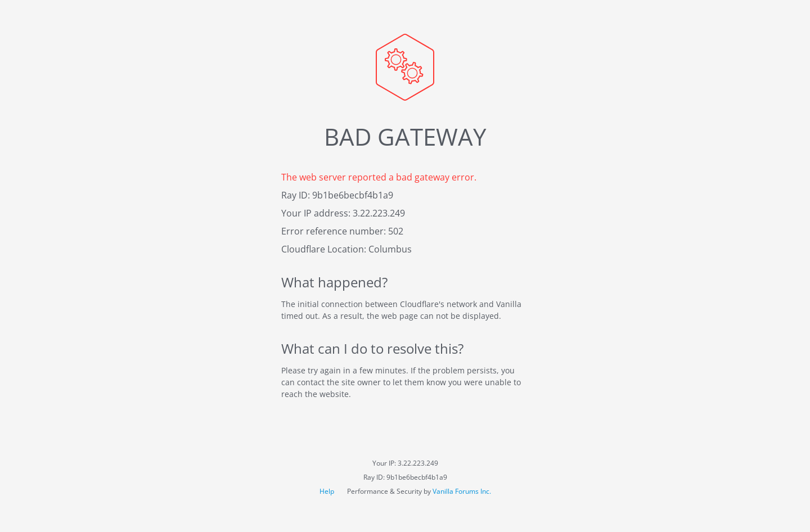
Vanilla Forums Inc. (462, 491)
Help (328, 491)
